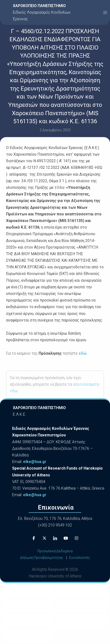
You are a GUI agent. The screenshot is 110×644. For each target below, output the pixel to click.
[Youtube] (66, 538)
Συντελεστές (80, 558)
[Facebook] (34, 538)
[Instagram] (76, 538)
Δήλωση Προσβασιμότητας (42, 558)
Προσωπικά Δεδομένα (55, 551)
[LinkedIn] (55, 538)
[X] (44, 538)
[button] (105, 12)
